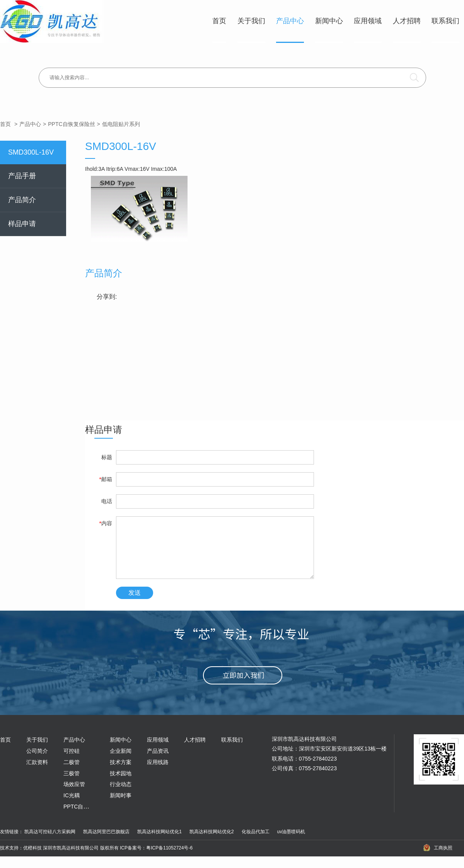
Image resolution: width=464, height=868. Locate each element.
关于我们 (251, 21)
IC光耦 (72, 807)
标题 (107, 457)
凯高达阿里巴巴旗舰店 (106, 843)
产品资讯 (158, 762)
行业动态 (121, 796)
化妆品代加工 (256, 843)
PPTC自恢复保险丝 (71, 124)
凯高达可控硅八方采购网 (50, 843)
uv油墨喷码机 (291, 843)
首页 (219, 21)
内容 (106, 523)
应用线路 (158, 774)
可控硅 (72, 762)
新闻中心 (329, 21)
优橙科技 (32, 859)
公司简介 (37, 762)
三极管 (72, 785)
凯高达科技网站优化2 (212, 843)
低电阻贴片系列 (121, 124)
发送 (135, 604)
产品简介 (22, 200)
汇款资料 (37, 774)
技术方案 (121, 774)
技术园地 (121, 785)
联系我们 (445, 21)
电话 (107, 501)
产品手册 (22, 176)
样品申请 (22, 224)
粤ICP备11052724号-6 (169, 859)
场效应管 (74, 796)
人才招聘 (407, 21)
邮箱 (106, 479)
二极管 (72, 774)
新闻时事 (121, 807)
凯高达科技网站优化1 (159, 843)
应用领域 (368, 21)
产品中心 (290, 21)
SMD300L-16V (31, 152)
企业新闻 (121, 762)
